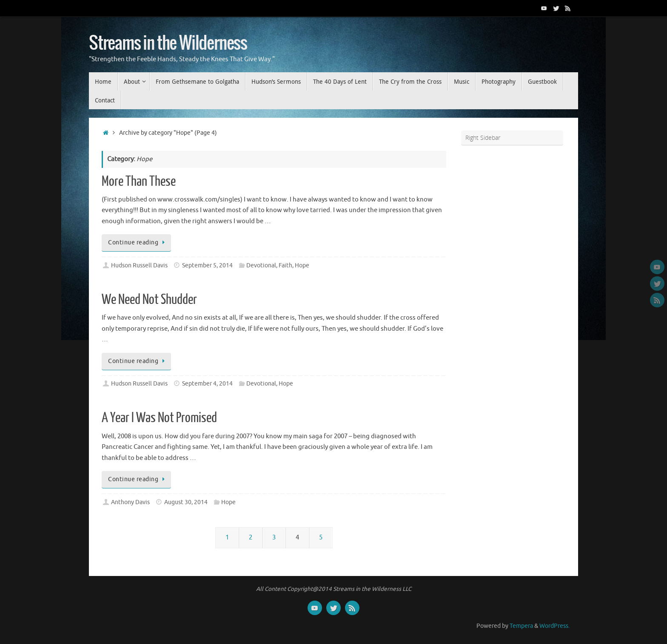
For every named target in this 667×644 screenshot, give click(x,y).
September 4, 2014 (207, 384)
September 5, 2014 (207, 265)
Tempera (521, 626)
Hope (302, 265)
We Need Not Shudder (149, 300)
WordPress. (554, 626)
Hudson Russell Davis (139, 265)
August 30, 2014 (186, 502)
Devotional (261, 265)
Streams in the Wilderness (168, 43)
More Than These (139, 182)
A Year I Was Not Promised (159, 418)
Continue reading (138, 243)
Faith (285, 265)
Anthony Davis (130, 502)
